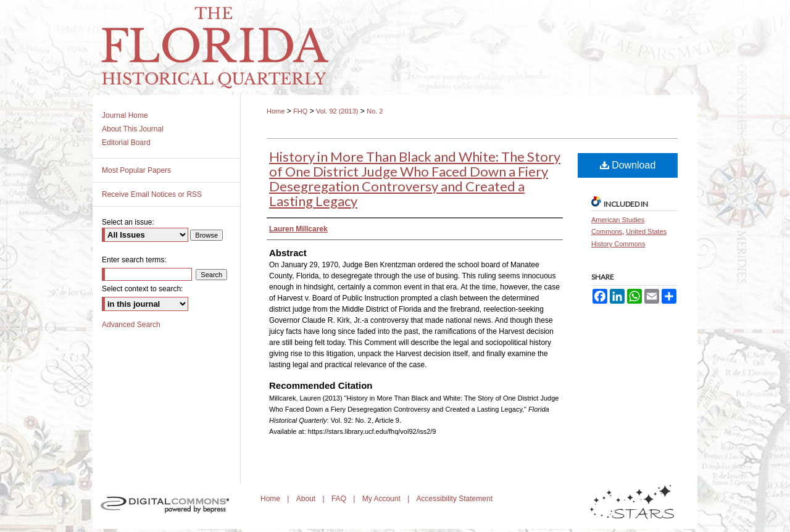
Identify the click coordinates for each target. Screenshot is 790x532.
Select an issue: (128, 222)
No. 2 (375, 111)
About (307, 499)
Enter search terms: (134, 260)
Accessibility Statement (455, 499)
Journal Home (125, 115)
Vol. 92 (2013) (337, 111)
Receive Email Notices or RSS (152, 194)
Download (628, 165)
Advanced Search (131, 325)
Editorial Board (126, 143)
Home (276, 111)
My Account (382, 499)
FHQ (300, 111)
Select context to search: (142, 289)
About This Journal (133, 129)
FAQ (340, 499)
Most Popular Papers (136, 170)
